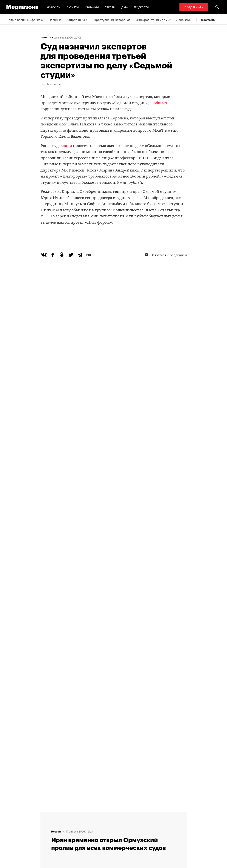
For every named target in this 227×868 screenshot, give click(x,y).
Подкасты (142, 7)
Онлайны (92, 7)
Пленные (55, 19)
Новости (54, 7)
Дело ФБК (184, 19)
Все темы (208, 20)
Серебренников (50, 84)
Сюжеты (73, 7)
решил (66, 146)
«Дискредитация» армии (153, 19)
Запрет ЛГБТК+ (78, 19)
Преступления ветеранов (112, 19)
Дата (125, 7)
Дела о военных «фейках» (25, 19)
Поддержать (194, 7)
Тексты (110, 7)
